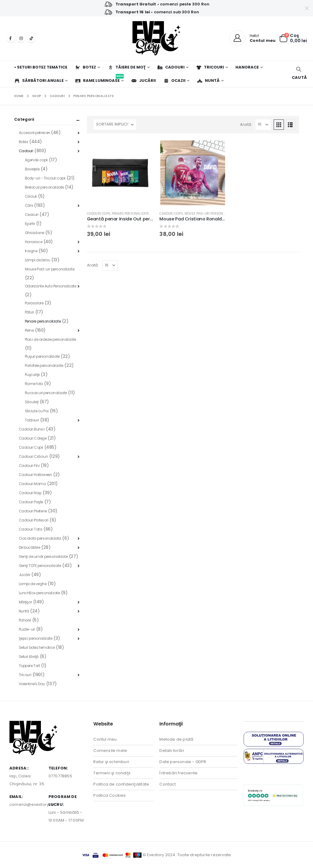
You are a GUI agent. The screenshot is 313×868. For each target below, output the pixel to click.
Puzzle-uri (27, 629)
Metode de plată (176, 739)
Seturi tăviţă (29, 657)
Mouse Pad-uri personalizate (210, 214)
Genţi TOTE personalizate (40, 566)
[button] (299, 74)
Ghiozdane (35, 233)
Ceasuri (32, 214)
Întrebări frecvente (178, 773)
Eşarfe (30, 224)
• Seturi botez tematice (41, 67)
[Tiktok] (31, 38)
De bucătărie (30, 547)
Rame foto (34, 384)
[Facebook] (11, 38)
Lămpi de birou (38, 260)
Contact (167, 784)
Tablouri (32, 420)
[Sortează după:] (115, 125)
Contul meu (105, 739)
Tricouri (210, 67)
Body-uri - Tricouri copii (45, 178)
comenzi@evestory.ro (32, 804)
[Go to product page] (120, 173)
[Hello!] (252, 38)
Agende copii (36, 160)
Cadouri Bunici (32, 429)
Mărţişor (25, 602)
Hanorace (247, 67)
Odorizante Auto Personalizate (51, 286)
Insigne (31, 251)
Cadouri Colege (33, 438)
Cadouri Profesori (34, 520)
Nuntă (208, 80)
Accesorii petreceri (34, 133)
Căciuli (31, 196)
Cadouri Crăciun (33, 456)
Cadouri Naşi (30, 493)
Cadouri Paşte (31, 502)
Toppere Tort (29, 666)
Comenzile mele (110, 751)
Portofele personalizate (44, 365)
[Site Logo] (156, 38)
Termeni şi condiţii (112, 773)
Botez (85, 67)
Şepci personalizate (36, 638)
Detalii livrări (172, 751)
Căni (29, 205)
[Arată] (263, 125)
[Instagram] (21, 38)
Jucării (143, 80)
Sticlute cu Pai (37, 411)
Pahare (25, 620)
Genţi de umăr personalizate (43, 556)
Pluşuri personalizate (42, 356)
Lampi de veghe (33, 584)
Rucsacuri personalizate (46, 393)
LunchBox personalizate (39, 593)
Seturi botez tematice (37, 647)
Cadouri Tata (31, 529)
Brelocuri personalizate (44, 187)
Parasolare (34, 303)
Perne (29, 330)
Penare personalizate (130, 214)
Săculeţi (32, 402)
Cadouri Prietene (33, 511)
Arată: (246, 124)
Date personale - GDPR (183, 762)
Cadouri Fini (29, 466)
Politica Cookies (110, 795)
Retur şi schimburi (111, 762)
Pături (29, 312)
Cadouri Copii (99, 214)
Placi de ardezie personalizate (50, 339)
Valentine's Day (32, 684)
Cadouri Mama (32, 484)
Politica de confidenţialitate (121, 784)
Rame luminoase (99, 79)
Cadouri (171, 67)
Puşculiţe (32, 375)
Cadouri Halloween (35, 475)
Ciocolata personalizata (40, 538)
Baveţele (32, 169)
